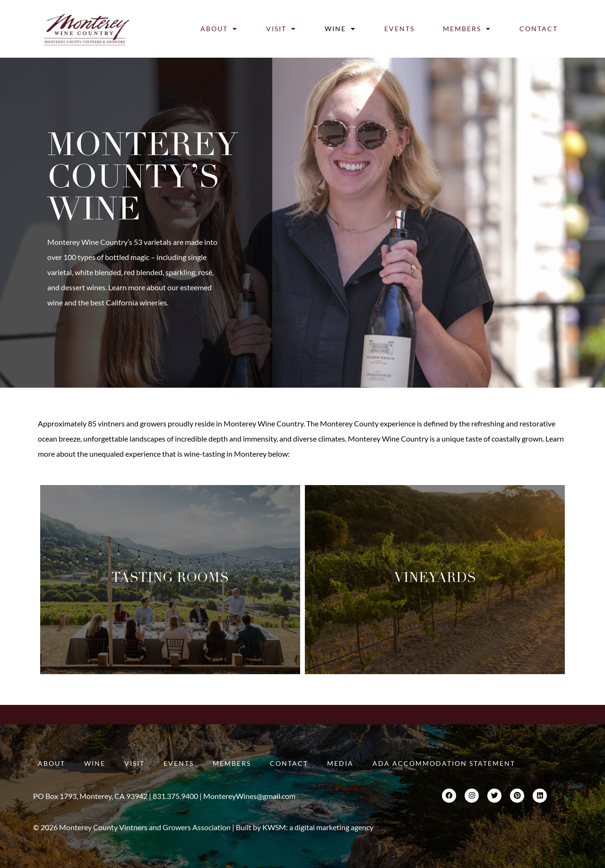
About (219, 29)
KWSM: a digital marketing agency (318, 827)
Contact (539, 29)
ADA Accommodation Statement (444, 763)
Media (340, 763)
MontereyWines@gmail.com (249, 796)
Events (399, 29)
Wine (340, 29)
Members (467, 29)
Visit (281, 29)
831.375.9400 (175, 796)
